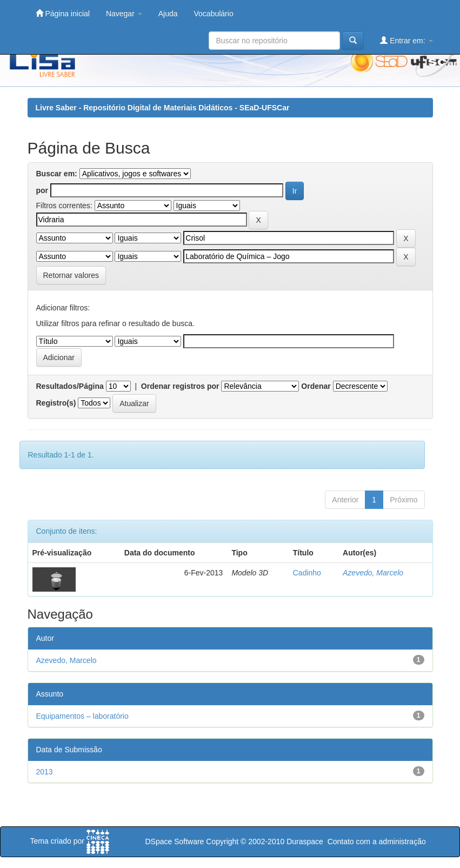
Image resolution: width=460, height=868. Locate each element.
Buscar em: (57, 174)
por (42, 190)
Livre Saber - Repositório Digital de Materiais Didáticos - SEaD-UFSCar (163, 108)
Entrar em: (406, 40)
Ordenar (316, 386)
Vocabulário (214, 14)
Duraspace (305, 842)
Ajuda (168, 14)
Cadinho (307, 573)
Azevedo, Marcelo (373, 573)
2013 (45, 772)
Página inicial (63, 13)
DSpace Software (174, 842)
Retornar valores (71, 275)
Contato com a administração (377, 842)
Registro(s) (56, 403)
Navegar (124, 14)
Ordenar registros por (180, 386)
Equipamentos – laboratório (82, 716)
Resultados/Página (70, 386)
